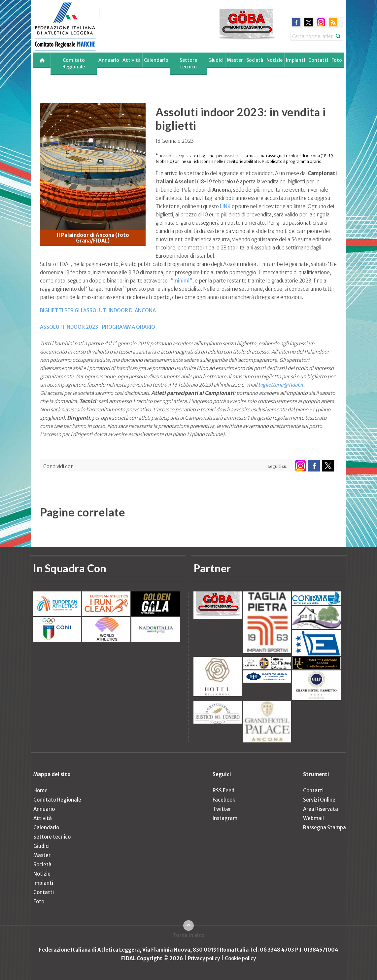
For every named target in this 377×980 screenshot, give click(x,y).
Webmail (313, 818)
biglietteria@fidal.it (281, 385)
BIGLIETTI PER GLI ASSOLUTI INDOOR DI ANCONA (98, 310)
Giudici (216, 60)
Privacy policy (204, 958)
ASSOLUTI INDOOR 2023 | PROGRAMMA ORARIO (98, 327)
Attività (132, 60)
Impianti (295, 60)
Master (235, 60)
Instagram (225, 818)
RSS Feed (223, 791)
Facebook (224, 800)
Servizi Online (319, 800)
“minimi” (182, 281)
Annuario (109, 60)
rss (333, 22)
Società (255, 60)
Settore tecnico (188, 63)
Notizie (274, 60)
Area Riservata (321, 809)
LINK (225, 206)
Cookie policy (240, 958)
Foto (337, 60)
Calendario (156, 60)
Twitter (222, 809)
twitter (308, 22)
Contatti (318, 60)
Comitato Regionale (74, 63)
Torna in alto (189, 935)
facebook (296, 22)
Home (40, 791)
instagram (321, 22)
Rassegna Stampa (325, 828)
